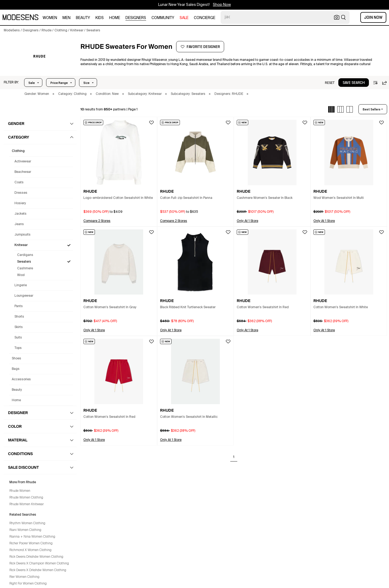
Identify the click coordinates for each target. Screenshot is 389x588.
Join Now (373, 17)
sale (184, 18)
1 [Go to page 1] (234, 457)
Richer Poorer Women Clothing (31, 544)
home (115, 18)
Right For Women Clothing (28, 584)
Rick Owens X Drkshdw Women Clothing (38, 570)
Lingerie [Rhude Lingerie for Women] (21, 285)
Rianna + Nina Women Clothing (32, 537)
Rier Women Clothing (24, 577)
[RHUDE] (39, 57)
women (50, 18)
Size (86, 83)
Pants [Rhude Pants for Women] (19, 306)
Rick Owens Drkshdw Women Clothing (36, 557)
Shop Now (222, 5)
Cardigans (25, 255)
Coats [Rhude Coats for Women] (19, 183)
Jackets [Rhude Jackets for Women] (21, 214)
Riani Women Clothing (25, 530)
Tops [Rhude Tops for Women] (18, 348)
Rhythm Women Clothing (27, 523)
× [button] (53, 94)
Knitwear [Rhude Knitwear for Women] (21, 245)
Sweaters (24, 262)
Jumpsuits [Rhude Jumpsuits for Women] (23, 235)
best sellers (372, 109)
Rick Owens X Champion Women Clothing (39, 564)
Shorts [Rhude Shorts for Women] (19, 317)
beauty (83, 18)
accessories (21, 379)
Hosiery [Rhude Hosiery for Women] (20, 203)
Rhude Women (20, 491)
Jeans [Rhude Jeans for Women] (19, 224)
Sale (32, 83)
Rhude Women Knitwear (27, 504)
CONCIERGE (205, 18)
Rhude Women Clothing (26, 498)
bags (16, 369)
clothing (18, 151)
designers (136, 18)
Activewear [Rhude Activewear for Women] (23, 162)
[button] (11, 83)
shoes (16, 359)
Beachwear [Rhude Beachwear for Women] (23, 172)
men (66, 18)
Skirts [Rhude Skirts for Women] (19, 327)
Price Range (59, 83)
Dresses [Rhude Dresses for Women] (21, 193)
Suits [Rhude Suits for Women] (18, 338)
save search (354, 83)
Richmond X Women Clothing (30, 550)
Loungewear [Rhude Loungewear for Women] (24, 296)
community (163, 18)
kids (100, 18)
